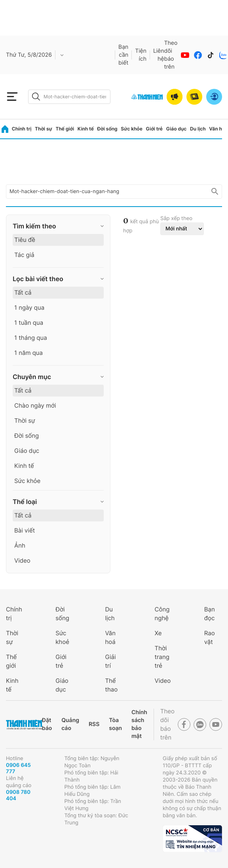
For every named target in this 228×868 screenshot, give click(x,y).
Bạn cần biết (123, 55)
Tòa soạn (115, 724)
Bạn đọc (210, 614)
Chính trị (22, 129)
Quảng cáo (70, 724)
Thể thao (111, 685)
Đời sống (107, 129)
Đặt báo (47, 724)
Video (22, 560)
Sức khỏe (131, 129)
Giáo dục (177, 129)
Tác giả (24, 255)
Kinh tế (86, 129)
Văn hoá (110, 637)
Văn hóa (218, 129)
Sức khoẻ (62, 637)
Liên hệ (159, 55)
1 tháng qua (31, 338)
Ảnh (20, 545)
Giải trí (110, 661)
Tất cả (23, 292)
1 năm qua (28, 353)
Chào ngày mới (35, 405)
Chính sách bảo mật (139, 724)
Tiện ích (141, 55)
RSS (94, 724)
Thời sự (44, 129)
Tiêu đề (25, 240)
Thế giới (65, 129)
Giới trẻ (154, 129)
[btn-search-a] (36, 97)
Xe (158, 633)
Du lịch (198, 129)
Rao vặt (210, 637)
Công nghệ (162, 614)
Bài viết (25, 530)
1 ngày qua (29, 308)
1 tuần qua (29, 323)
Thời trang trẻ (162, 657)
